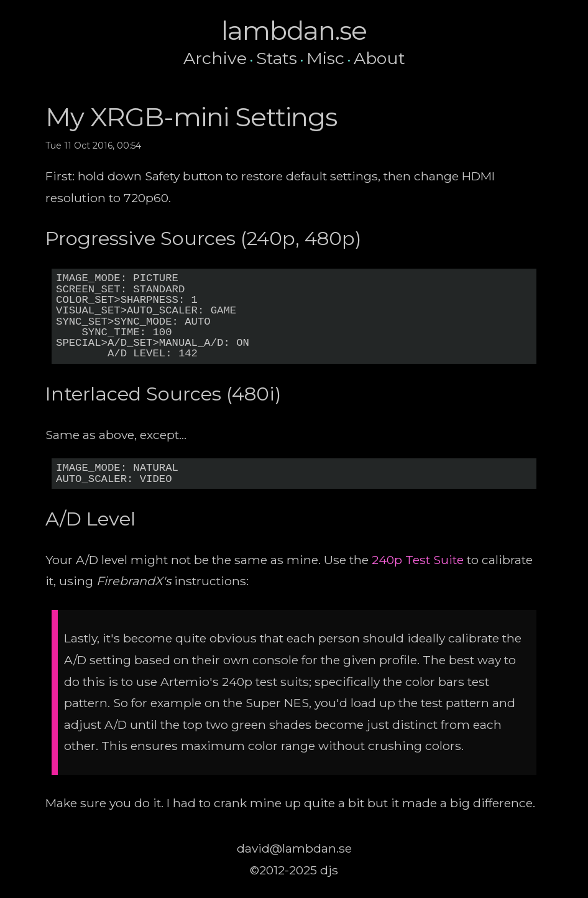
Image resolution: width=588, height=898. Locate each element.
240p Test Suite (418, 560)
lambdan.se (294, 30)
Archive (215, 58)
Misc (325, 58)
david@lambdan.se (294, 848)
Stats (277, 58)
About (379, 58)
